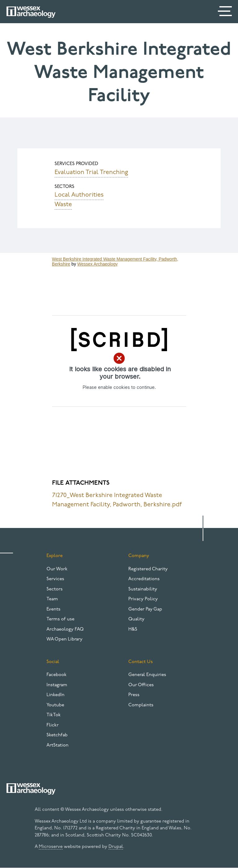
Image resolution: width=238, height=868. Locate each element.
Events (53, 609)
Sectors (55, 589)
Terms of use (60, 619)
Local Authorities (79, 195)
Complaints (141, 705)
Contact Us (141, 662)
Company (139, 556)
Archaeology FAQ (65, 630)
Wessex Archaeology (97, 264)
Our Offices (141, 685)
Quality (136, 619)
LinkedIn (55, 695)
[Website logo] (31, 12)
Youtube (55, 705)
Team (52, 599)
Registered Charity (148, 569)
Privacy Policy (143, 599)
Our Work (57, 569)
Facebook (57, 675)
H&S (133, 630)
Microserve (51, 847)
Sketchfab (57, 735)
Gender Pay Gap (145, 609)
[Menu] (226, 12)
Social (53, 662)
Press (134, 695)
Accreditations (144, 579)
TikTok (54, 715)
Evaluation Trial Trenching (91, 172)
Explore (55, 556)
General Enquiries (147, 675)
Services (55, 579)
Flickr (53, 725)
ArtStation (57, 745)
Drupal (116, 847)
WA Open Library (64, 639)
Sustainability (143, 589)
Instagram (57, 685)
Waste (63, 205)
